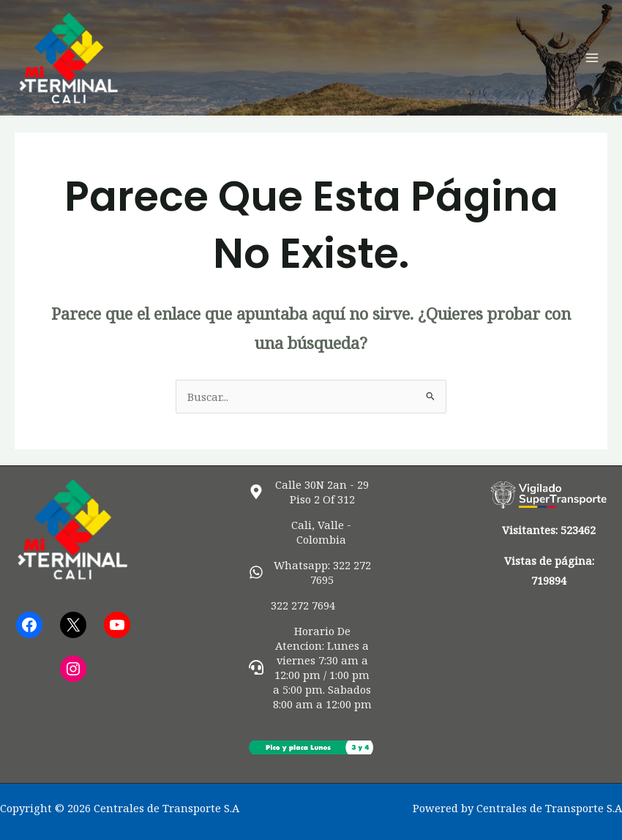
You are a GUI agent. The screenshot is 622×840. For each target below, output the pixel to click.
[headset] (311, 667)
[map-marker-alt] (311, 492)
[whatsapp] (311, 572)
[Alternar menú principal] (592, 58)
